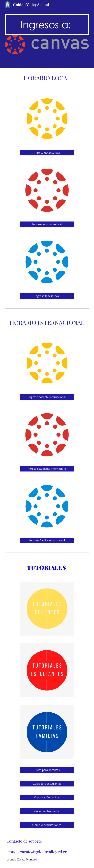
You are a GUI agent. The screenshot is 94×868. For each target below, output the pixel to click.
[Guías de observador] (47, 811)
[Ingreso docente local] (47, 153)
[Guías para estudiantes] (47, 784)
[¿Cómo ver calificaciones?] (47, 825)
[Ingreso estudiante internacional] (47, 469)
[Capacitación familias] (47, 797)
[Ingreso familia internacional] (47, 540)
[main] (47, 24)
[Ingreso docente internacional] (47, 397)
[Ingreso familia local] (47, 296)
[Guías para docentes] (47, 770)
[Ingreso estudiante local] (47, 224)
